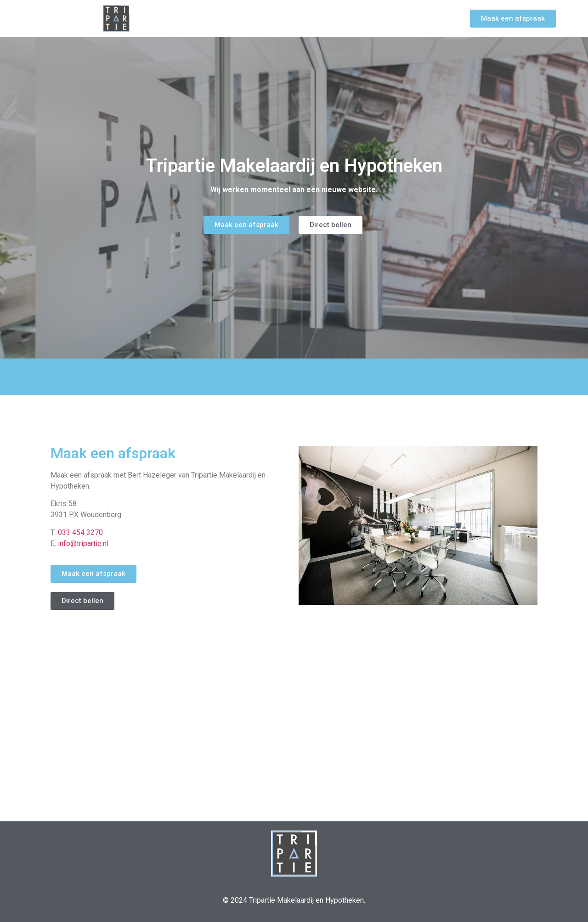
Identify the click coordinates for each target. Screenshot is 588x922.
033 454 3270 (80, 532)
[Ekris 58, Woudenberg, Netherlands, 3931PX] (294, 729)
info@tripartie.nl (83, 544)
